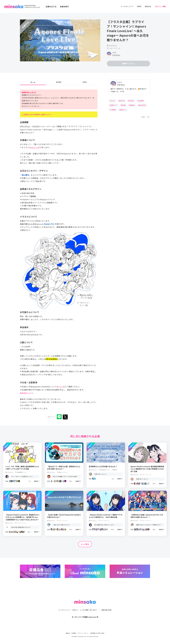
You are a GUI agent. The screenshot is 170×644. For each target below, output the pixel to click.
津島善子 (132, 105)
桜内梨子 (131, 101)
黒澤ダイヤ (114, 105)
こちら (61, 388)
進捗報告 (59, 83)
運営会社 (148, 6)
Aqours (113, 101)
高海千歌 (122, 101)
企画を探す (64, 6)
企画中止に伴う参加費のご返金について (41, 115)
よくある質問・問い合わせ (89, 606)
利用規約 (74, 633)
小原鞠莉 (113, 110)
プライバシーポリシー (83, 633)
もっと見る (85, 546)
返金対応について (27, 395)
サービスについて (62, 606)
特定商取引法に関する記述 (97, 633)
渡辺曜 (123, 105)
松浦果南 (141, 101)
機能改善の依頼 (109, 606)
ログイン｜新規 (160, 6)
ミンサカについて (127, 6)
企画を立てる (51, 6)
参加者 (85, 83)
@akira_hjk (35, 149)
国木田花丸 (142, 105)
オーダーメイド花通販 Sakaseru (85, 613)
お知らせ (74, 606)
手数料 (139, 6)
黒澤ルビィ (123, 110)
